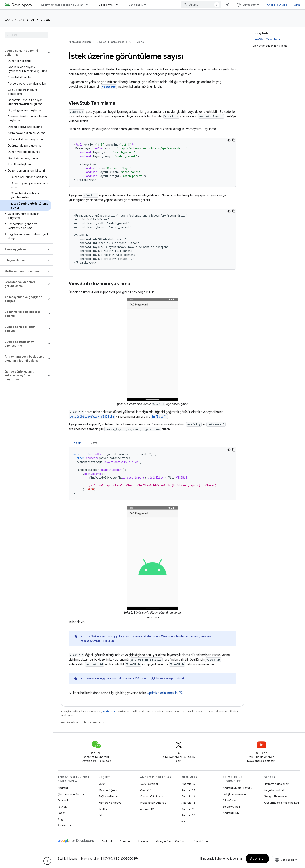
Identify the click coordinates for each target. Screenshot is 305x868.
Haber (61, 813)
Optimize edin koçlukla (162, 693)
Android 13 (188, 796)
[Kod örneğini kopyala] (234, 140)
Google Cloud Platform (171, 841)
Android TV (147, 809)
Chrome (125, 841)
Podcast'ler (64, 825)
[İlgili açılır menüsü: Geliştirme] (118, 5)
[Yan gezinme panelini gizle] (47, 861)
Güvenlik (63, 800)
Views (45, 20)
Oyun (102, 784)
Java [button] (94, 443)
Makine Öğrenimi (109, 790)
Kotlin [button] (78, 443)
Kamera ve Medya (110, 803)
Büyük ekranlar (149, 784)
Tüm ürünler (201, 841)
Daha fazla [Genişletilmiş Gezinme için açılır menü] (136, 5)
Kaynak (62, 807)
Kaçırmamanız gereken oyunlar (62, 5)
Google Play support (276, 796)
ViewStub (109, 87)
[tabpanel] (152, 474)
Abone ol (257, 859)
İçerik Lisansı (110, 712)
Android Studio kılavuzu (237, 788)
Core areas (15, 20)
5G (101, 815)
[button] (23, 53)
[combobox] (201, 5)
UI (32, 20)
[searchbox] (26, 35)
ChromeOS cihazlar (152, 796)
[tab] (78, 443)
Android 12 (188, 803)
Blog (60, 819)
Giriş (297, 5)
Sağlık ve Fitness (109, 796)
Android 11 (188, 809)
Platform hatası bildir (276, 784)
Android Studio (277, 5)
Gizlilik (103, 809)
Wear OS (146, 790)
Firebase (143, 841)
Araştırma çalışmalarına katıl (282, 803)
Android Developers (80, 42)
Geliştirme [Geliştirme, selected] (106, 5)
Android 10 (188, 815)
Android (63, 788)
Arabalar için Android (153, 803)
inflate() (159, 417)
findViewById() (91, 641)
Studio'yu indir (231, 807)
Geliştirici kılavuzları (235, 794)
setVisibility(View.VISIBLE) (92, 417)
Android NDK (231, 813)
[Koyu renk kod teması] (229, 140)
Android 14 (188, 790)
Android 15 (188, 784)
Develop (101, 42)
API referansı (230, 800)
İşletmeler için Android (72, 794)
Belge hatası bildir (275, 790)
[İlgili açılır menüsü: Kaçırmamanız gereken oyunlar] (88, 5)
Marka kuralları (90, 859)
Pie (183, 822)
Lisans (73, 859)
